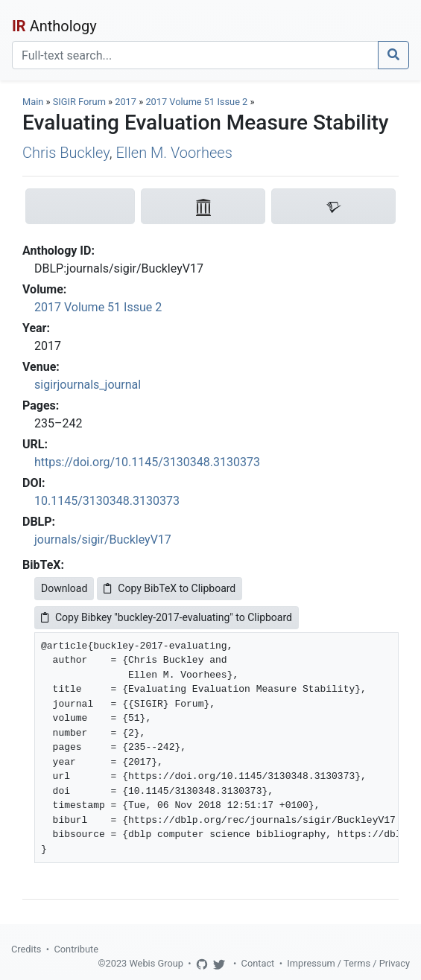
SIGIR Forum (79, 102)
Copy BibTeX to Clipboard (170, 588)
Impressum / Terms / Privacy (348, 963)
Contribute (76, 949)
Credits (26, 949)
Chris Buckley (66, 153)
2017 (126, 102)
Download (64, 588)
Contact (258, 963)
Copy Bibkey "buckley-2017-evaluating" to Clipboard (167, 617)
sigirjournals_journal (88, 385)
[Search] (195, 55)
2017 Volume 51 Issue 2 (197, 102)
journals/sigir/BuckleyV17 (103, 540)
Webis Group (156, 963)
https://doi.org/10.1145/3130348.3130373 (147, 462)
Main (33, 102)
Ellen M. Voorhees (174, 153)
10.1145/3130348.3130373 (107, 501)
